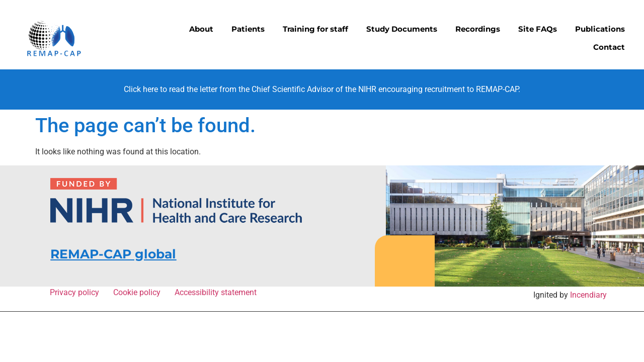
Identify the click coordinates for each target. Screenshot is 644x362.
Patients (248, 29)
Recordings (478, 29)
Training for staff (315, 29)
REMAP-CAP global (113, 254)
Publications (600, 29)
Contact (609, 47)
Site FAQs (538, 29)
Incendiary (588, 295)
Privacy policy (76, 292)
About (201, 29)
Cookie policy (139, 292)
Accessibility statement (216, 292)
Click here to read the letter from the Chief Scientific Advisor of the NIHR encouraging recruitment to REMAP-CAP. (322, 89)
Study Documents (402, 29)
